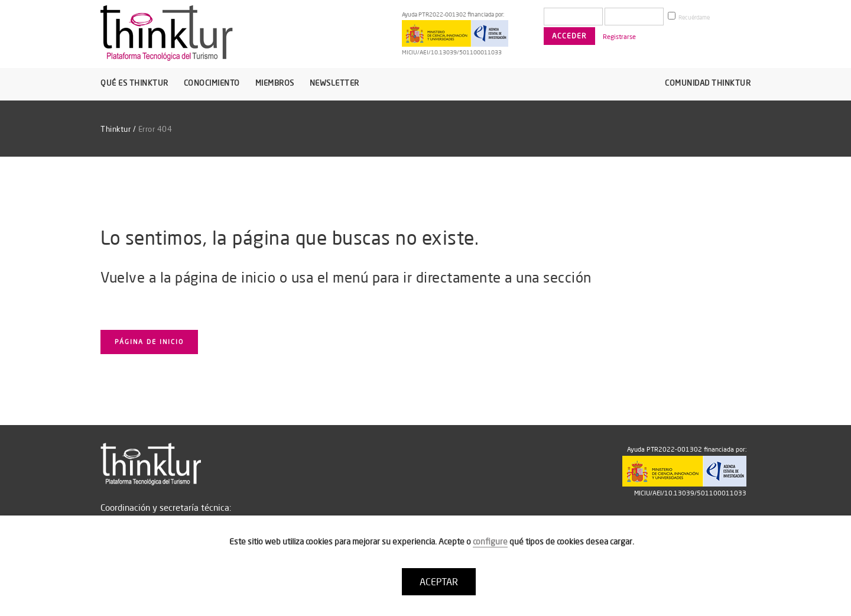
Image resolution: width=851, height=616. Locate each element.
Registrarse (619, 37)
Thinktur (116, 129)
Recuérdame (689, 17)
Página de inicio (149, 342)
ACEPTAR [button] (439, 582)
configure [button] (490, 542)
